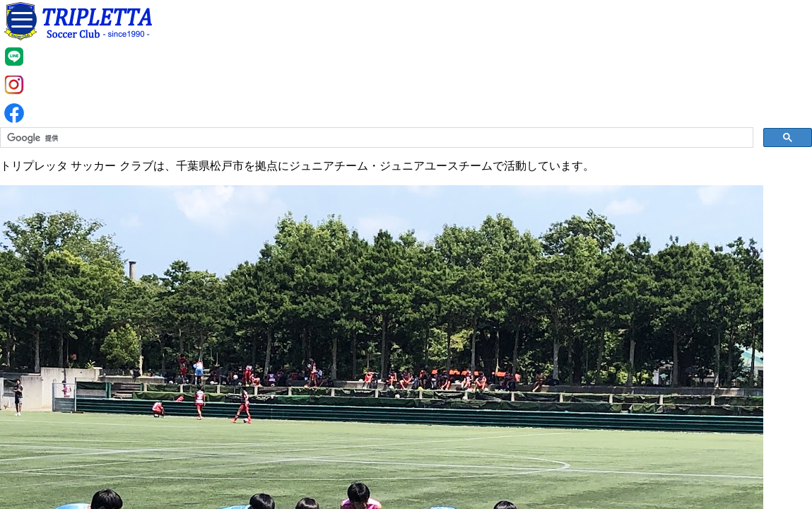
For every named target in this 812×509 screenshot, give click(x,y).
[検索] (375, 138)
